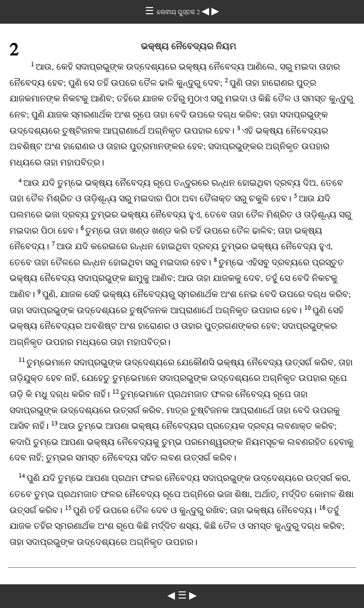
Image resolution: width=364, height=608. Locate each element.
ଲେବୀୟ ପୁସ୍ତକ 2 (179, 12)
